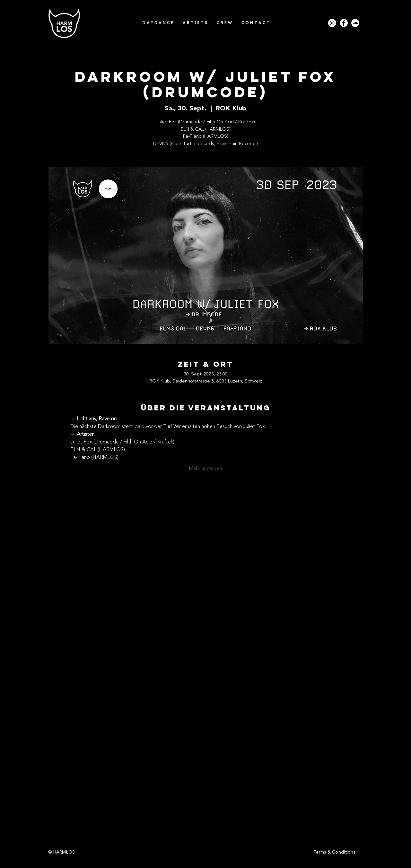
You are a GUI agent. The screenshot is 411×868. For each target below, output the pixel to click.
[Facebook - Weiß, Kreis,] (344, 23)
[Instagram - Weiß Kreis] (332, 23)
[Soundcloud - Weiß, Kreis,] (355, 23)
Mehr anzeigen (205, 469)
